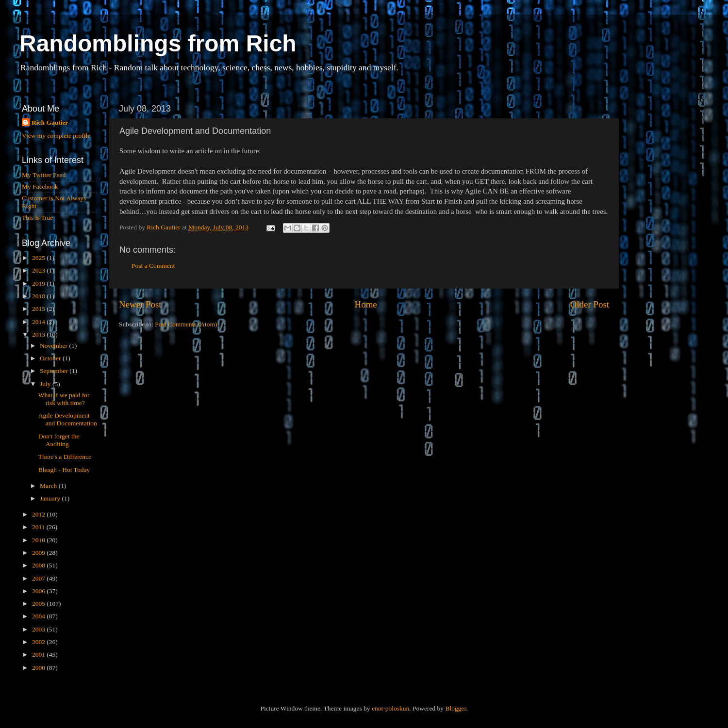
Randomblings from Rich (158, 43)
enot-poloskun (390, 708)
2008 (39, 565)
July (46, 384)
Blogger (455, 708)
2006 (39, 591)
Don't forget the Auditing (59, 440)
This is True (38, 218)
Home (366, 304)
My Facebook (40, 186)
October (51, 358)
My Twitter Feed (44, 175)
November (54, 346)
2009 (39, 553)
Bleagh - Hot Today (64, 470)
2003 (39, 629)
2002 (39, 642)
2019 (39, 283)
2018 (39, 296)
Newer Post (140, 304)
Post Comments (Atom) (186, 324)
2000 (39, 668)
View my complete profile (56, 136)
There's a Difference (65, 457)
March (49, 486)
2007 (39, 578)
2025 (39, 258)
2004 (39, 616)
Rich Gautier (50, 122)
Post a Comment (153, 266)
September (55, 371)
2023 (39, 270)
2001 (39, 655)
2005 (39, 604)
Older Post (590, 304)
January (51, 498)
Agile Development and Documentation (68, 419)
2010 (39, 540)
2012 (39, 514)
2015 (39, 309)
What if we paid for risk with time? (64, 399)
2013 (39, 334)
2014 (39, 322)
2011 (39, 527)
